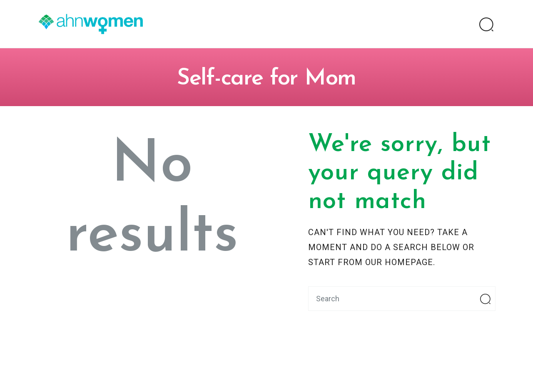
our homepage (399, 262)
